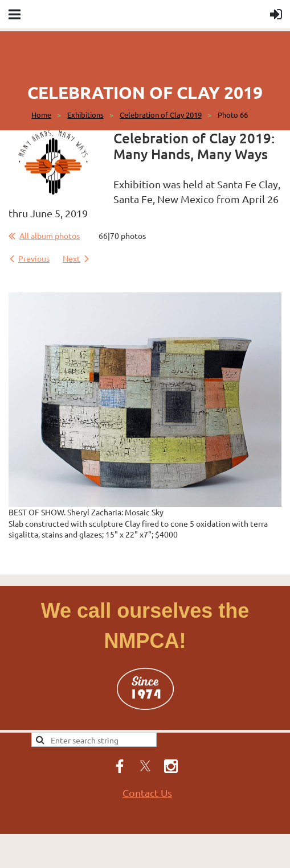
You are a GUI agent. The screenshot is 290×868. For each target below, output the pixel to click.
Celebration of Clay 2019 (161, 115)
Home (41, 115)
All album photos (50, 235)
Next (72, 258)
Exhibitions (85, 115)
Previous (34, 258)
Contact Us (147, 793)
